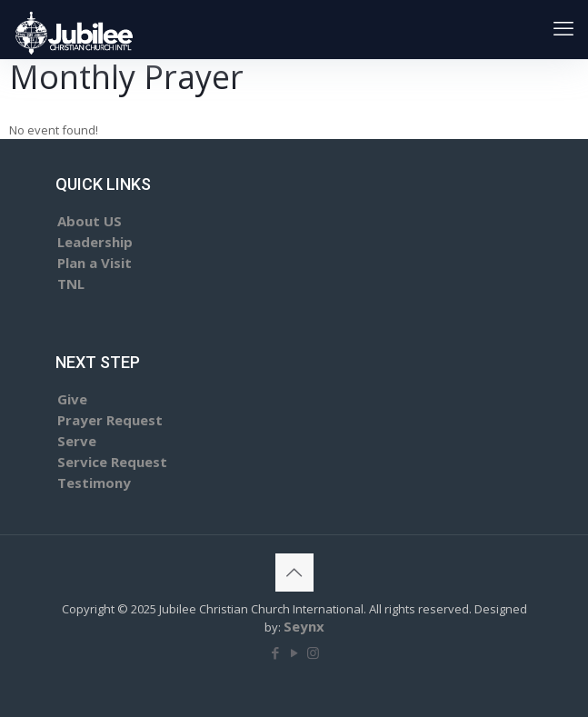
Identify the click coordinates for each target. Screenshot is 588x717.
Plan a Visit (95, 263)
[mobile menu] (563, 27)
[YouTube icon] (294, 652)
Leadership (95, 242)
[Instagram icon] (313, 652)
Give (72, 399)
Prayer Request (110, 420)
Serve (77, 441)
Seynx (304, 626)
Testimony (94, 483)
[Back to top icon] (294, 573)
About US (90, 221)
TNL (71, 284)
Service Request (112, 462)
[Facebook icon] (275, 652)
